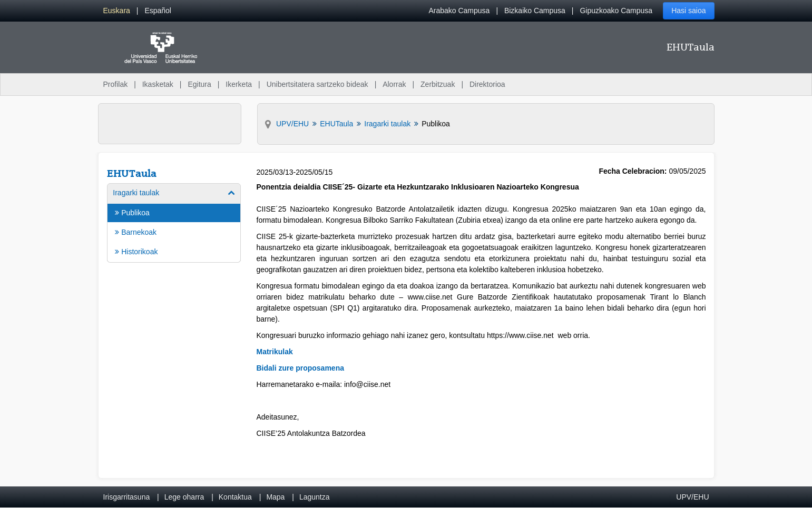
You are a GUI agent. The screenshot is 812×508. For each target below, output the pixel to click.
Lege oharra (184, 497)
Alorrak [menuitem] (394, 84)
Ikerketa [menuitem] (239, 84)
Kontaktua (235, 497)
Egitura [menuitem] (199, 84)
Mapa (275, 497)
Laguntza (315, 497)
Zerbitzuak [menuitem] (438, 84)
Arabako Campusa (459, 11)
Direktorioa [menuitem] (487, 84)
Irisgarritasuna (127, 497)
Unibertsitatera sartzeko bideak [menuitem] (317, 84)
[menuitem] (117, 11)
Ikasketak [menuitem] (158, 84)
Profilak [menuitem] (116, 84)
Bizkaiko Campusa (535, 11)
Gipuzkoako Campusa (616, 11)
